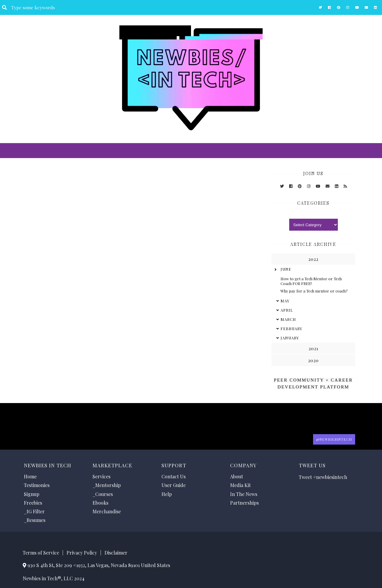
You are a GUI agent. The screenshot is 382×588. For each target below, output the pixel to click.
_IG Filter (34, 511)
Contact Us (174, 476)
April (287, 310)
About (237, 476)
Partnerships (244, 503)
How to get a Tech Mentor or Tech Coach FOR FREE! (311, 281)
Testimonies (37, 485)
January (290, 338)
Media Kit (240, 485)
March (288, 319)
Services (101, 476)
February (291, 329)
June (286, 269)
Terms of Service (41, 553)
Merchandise (107, 511)
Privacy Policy (82, 553)
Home (30, 476)
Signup (32, 494)
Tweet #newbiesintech (323, 477)
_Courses (103, 494)
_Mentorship (107, 485)
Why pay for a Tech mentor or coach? (314, 291)
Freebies (33, 503)
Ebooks (100, 503)
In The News (244, 494)
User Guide (174, 485)
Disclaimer (116, 553)
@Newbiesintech (334, 439)
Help (167, 494)
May (285, 301)
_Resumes (35, 520)
